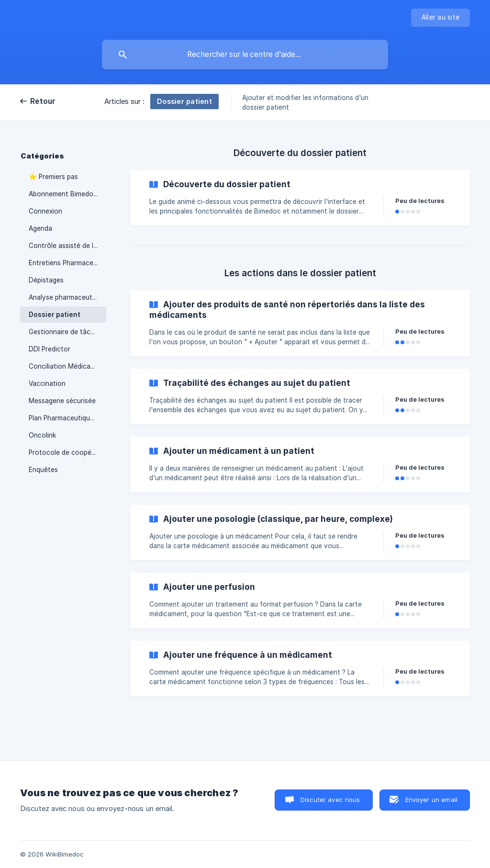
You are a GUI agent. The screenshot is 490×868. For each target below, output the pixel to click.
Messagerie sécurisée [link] (62, 401)
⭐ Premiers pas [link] (53, 177)
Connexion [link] (45, 211)
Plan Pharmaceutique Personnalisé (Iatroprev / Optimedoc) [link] (67, 418)
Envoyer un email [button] (431, 800)
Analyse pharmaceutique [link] (67, 297)
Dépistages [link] (46, 280)
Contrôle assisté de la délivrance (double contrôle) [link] (67, 246)
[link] (300, 198)
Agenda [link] (40, 228)
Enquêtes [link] (43, 470)
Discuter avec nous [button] (330, 800)
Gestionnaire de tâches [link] (65, 332)
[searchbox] (245, 55)
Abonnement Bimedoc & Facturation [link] (67, 194)
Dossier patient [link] (55, 315)
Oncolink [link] (42, 435)
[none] (440, 18)
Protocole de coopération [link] (67, 452)
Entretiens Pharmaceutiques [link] (67, 263)
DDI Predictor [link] (50, 349)
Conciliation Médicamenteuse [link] (67, 366)
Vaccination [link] (47, 383)
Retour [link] (43, 101)
